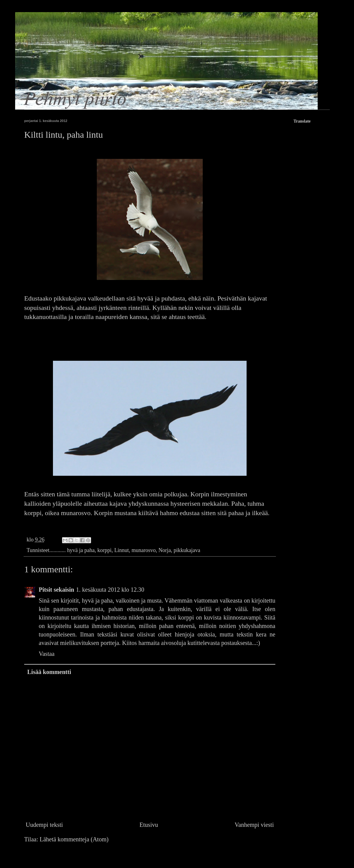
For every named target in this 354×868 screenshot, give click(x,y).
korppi (105, 550)
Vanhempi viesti (254, 825)
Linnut (122, 550)
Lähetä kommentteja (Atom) (74, 839)
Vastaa (47, 654)
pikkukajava (187, 550)
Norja (165, 550)
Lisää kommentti (49, 672)
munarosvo (144, 550)
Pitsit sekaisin (56, 590)
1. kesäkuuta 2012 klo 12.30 (110, 590)
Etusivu (149, 825)
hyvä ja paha (81, 550)
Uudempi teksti (44, 825)
